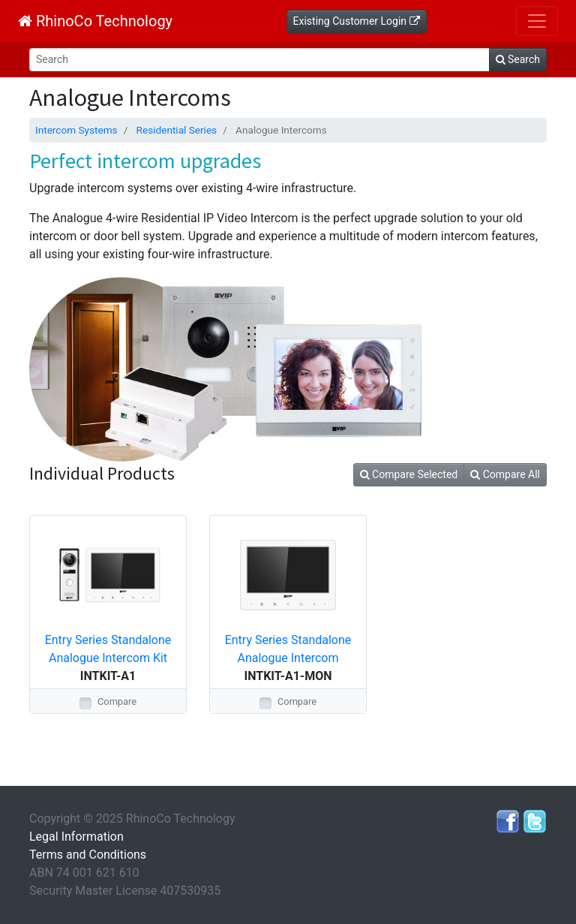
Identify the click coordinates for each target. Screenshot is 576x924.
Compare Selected (409, 474)
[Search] (259, 60)
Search (518, 59)
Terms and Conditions (88, 855)
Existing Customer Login (357, 21)
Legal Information (76, 837)
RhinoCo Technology (95, 21)
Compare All (505, 474)
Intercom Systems (76, 130)
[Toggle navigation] (537, 21)
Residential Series (177, 130)
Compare (117, 701)
